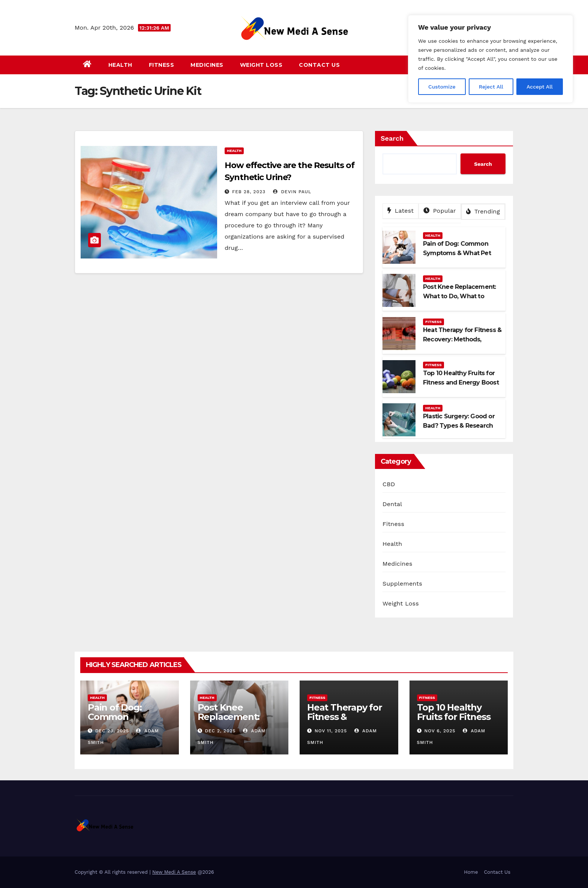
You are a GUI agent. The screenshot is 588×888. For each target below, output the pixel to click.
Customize (442, 87)
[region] (490, 59)
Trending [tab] (483, 211)
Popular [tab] (440, 211)
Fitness (162, 65)
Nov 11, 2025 (331, 731)
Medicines (207, 65)
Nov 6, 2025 (440, 731)
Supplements (402, 584)
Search (392, 138)
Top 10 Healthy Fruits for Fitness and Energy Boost (456, 717)
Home (471, 872)
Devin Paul (292, 192)
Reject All (491, 87)
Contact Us (319, 65)
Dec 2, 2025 (220, 731)
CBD (389, 484)
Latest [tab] (400, 211)
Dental (392, 504)
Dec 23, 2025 (112, 731)
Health (120, 65)
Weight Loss (261, 65)
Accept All (540, 87)
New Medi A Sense (174, 872)
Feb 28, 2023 (249, 192)
